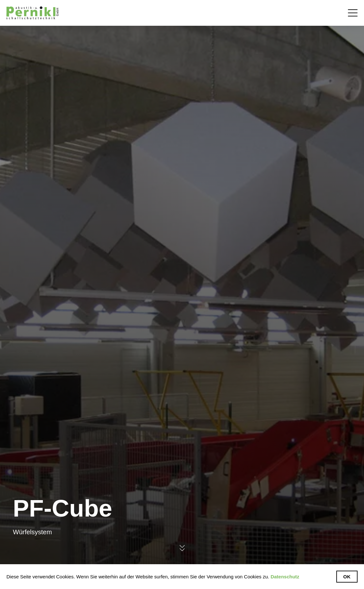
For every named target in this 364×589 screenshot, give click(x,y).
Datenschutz (285, 577)
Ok (347, 577)
